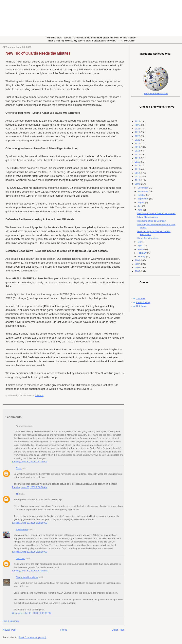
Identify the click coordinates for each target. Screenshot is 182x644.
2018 (138, 151)
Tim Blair (141, 299)
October (142, 195)
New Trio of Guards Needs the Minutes (38, 53)
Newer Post (9, 630)
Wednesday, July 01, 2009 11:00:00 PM (31, 613)
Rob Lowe (141, 306)
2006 (138, 268)
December (143, 188)
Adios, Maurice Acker (148, 217)
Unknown (20, 558)
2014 (138, 165)
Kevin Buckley (143, 302)
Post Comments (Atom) (32, 637)
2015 (138, 162)
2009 (138, 184)
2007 (138, 264)
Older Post (118, 630)
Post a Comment (11, 621)
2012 (138, 173)
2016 (138, 158)
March (141, 249)
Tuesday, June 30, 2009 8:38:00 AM (30, 523)
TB (17, 494)
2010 (138, 180)
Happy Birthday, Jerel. (148, 238)
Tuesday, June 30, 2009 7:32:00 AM (30, 462)
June (140, 210)
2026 (138, 121)
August (141, 202)
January (142, 256)
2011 (138, 177)
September (143, 199)
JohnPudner (22, 530)
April (140, 246)
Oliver (19, 468)
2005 (138, 271)
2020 (138, 143)
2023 (138, 132)
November (143, 191)
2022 (138, 136)
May (140, 242)
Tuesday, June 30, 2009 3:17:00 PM (30, 571)
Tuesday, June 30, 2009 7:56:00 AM (30, 487)
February (142, 253)
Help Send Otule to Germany (151, 221)
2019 (138, 147)
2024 (138, 129)
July (140, 206)
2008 (138, 260)
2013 (138, 169)
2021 (138, 140)
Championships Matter (27, 577)
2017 (138, 155)
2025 (138, 125)
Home (64, 630)
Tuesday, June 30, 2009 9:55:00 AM (30, 552)
